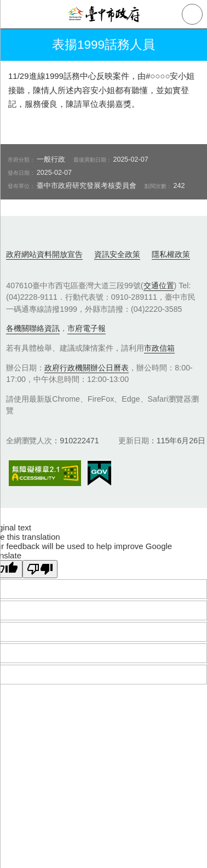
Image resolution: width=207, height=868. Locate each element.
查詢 (192, 14)
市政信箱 (159, 348)
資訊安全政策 (117, 254)
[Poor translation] (40, 569)
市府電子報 (87, 328)
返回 (18, 45)
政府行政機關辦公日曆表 (87, 368)
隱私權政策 (171, 254)
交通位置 (159, 285)
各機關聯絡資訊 (33, 328)
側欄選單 (14, 14)
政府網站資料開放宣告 (44, 254)
